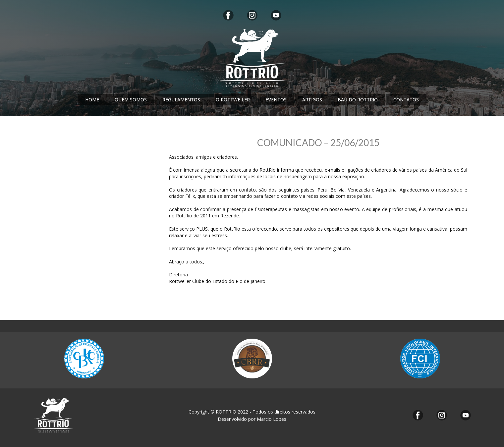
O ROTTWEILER (233, 100)
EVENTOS (276, 100)
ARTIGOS (312, 100)
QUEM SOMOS (131, 100)
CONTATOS (406, 100)
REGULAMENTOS (181, 100)
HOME (92, 100)
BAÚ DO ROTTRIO (358, 100)
